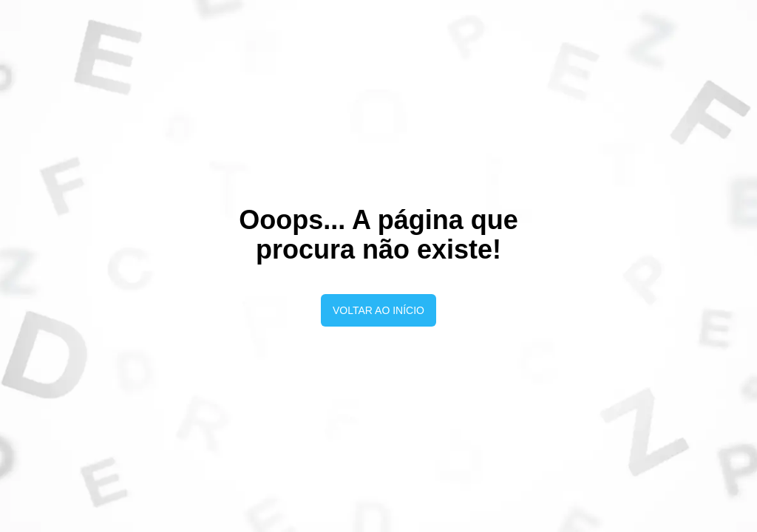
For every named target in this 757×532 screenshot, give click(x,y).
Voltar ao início (378, 310)
